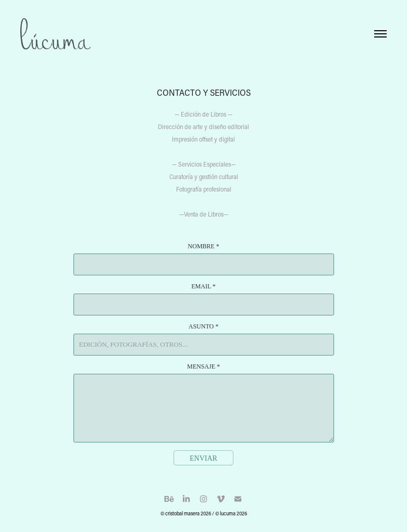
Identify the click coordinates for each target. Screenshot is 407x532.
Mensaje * (203, 366)
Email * (203, 286)
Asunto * (203, 326)
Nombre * (203, 246)
